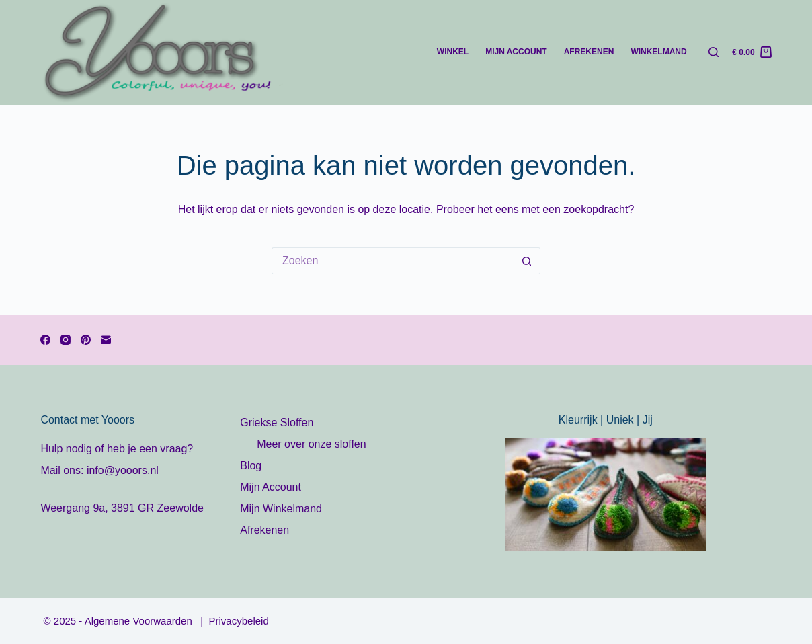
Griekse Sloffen (277, 422)
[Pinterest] (86, 340)
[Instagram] (66, 340)
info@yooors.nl (123, 470)
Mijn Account (271, 487)
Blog (251, 466)
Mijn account (516, 52)
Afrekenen (589, 52)
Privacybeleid (239, 621)
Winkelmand (658, 52)
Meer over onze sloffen (311, 444)
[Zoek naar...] (393, 261)
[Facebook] (45, 340)
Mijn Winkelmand (281, 509)
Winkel (453, 52)
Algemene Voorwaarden (143, 621)
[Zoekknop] (527, 261)
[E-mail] (106, 340)
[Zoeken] (714, 52)
